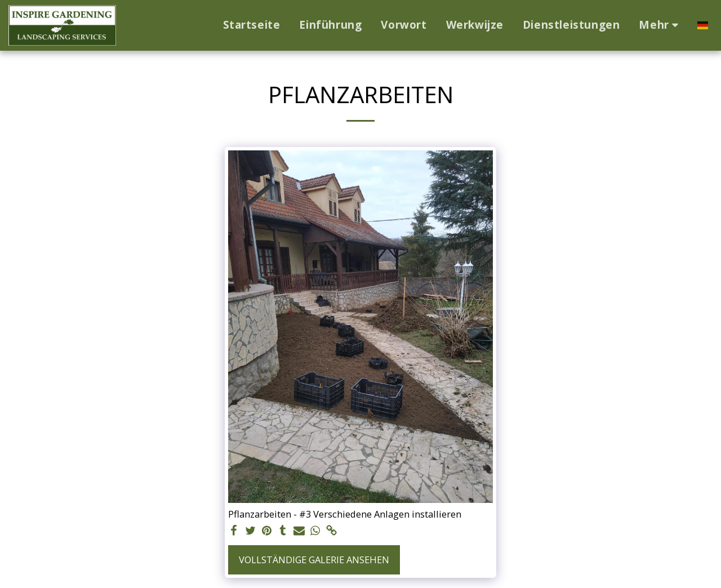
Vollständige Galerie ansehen (314, 560)
